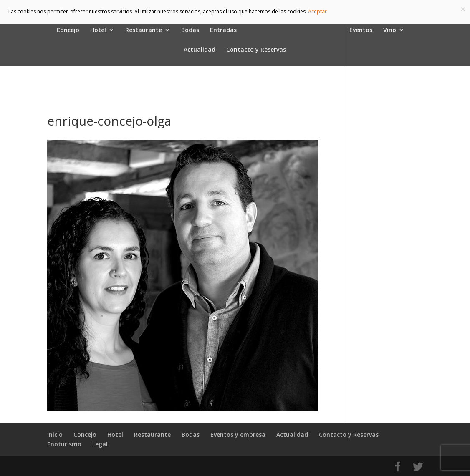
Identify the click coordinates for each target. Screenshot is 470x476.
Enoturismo (64, 444)
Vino (390, 30)
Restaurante (144, 30)
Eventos (361, 30)
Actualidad (200, 50)
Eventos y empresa (238, 434)
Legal (100, 444)
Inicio (55, 434)
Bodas (190, 30)
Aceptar (317, 11)
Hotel (98, 30)
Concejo (68, 30)
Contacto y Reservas (256, 50)
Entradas (223, 30)
